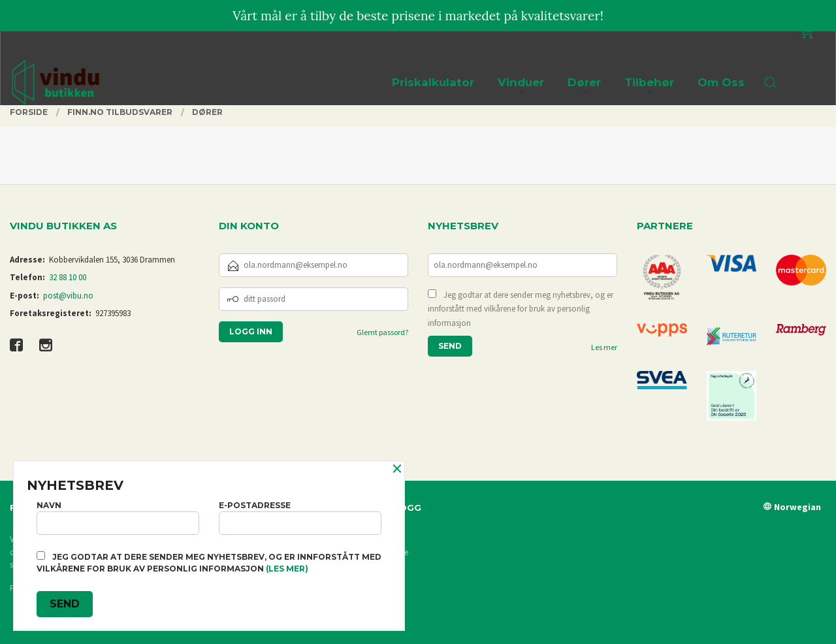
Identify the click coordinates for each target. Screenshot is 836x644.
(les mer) (287, 569)
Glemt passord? (382, 332)
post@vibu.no (68, 296)
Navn (118, 518)
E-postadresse (300, 518)
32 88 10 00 (68, 277)
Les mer (604, 347)
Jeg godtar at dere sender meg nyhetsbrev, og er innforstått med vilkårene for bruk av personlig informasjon (521, 309)
